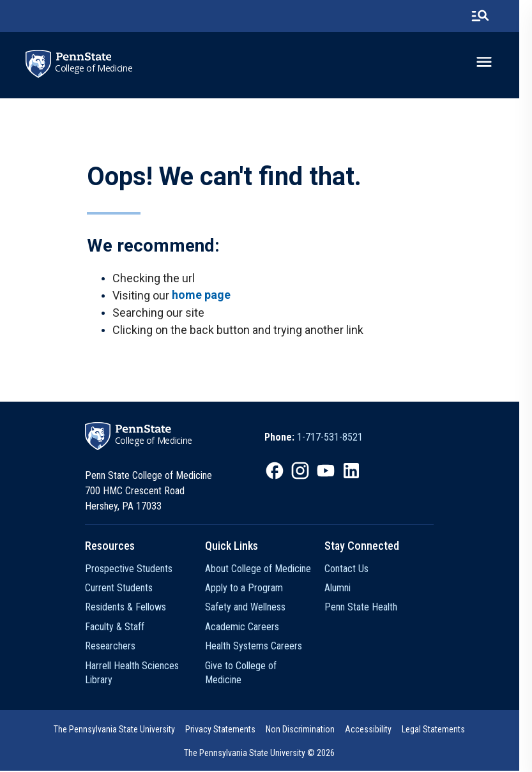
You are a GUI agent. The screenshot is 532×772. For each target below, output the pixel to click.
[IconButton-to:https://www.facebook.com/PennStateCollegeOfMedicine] (282, 472)
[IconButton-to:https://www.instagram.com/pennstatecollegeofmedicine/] (307, 472)
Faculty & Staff (117, 627)
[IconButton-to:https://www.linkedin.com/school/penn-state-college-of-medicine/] (358, 472)
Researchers (112, 647)
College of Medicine (94, 68)
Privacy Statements (227, 730)
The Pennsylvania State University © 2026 (266, 754)
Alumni (346, 588)
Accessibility (375, 730)
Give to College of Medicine (265, 666)
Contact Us (355, 569)
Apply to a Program (248, 588)
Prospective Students (131, 569)
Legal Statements (440, 730)
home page (201, 295)
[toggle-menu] (497, 62)
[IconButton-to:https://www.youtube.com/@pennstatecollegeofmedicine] (333, 472)
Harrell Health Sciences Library (134, 673)
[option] (321, 439)
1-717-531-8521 (337, 438)
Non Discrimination (307, 730)
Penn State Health (369, 608)
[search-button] (493, 16)
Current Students (121, 588)
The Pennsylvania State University (121, 730)
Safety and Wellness (250, 608)
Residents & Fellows (127, 608)
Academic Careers (247, 627)
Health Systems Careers (258, 647)
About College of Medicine (262, 569)
